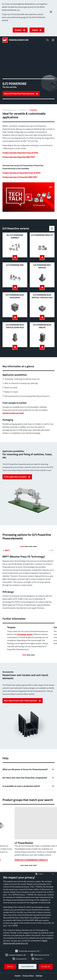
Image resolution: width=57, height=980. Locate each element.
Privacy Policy (28, 976)
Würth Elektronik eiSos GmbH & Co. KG (25, 942)
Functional (20, 959)
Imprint (18, 976)
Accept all (46, 966)
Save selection (27, 966)
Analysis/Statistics (16, 955)
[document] (28, 912)
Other (37, 959)
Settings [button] (39, 976)
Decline (10, 966)
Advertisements (40, 955)
